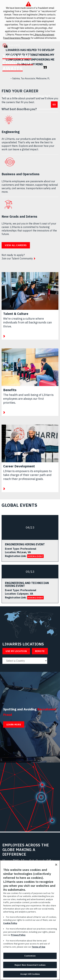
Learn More (14, 725)
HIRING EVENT (36, 556)
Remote (40, 651)
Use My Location (16, 651)
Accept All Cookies (30, 975)
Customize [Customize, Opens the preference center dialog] (30, 957)
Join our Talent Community (17, 258)
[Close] (56, 865)
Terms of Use (38, 948)
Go (54, 105)
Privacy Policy (18, 936)
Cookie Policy (10, 924)
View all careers (16, 245)
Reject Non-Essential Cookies (30, 966)
